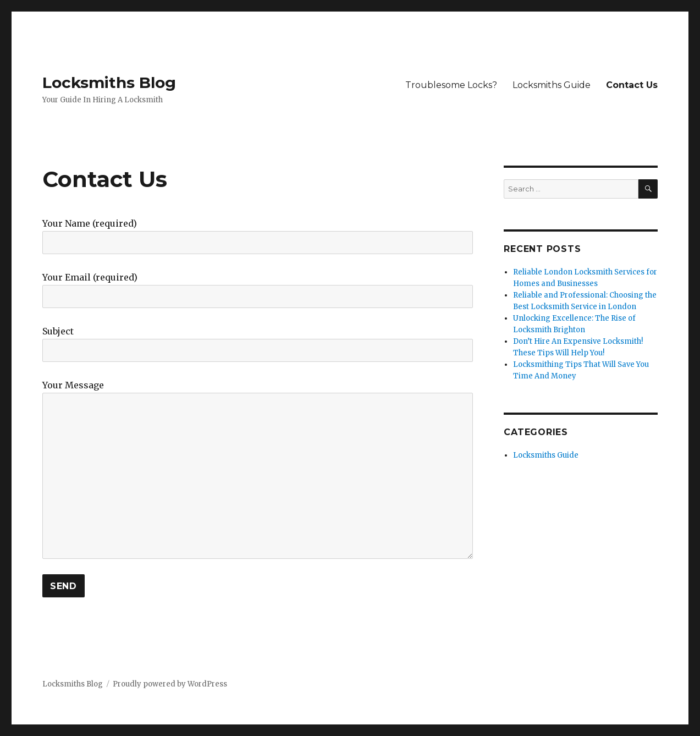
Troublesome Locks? (451, 85)
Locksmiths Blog (109, 83)
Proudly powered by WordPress (170, 684)
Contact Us (632, 85)
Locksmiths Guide (552, 85)
